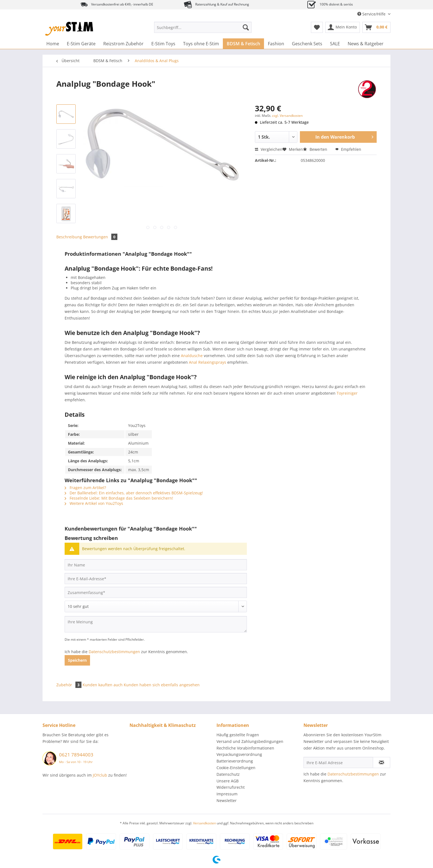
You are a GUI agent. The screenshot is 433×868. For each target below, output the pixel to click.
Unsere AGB (228, 781)
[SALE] (335, 44)
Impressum (227, 794)
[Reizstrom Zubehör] (123, 44)
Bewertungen (100, 237)
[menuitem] (203, 30)
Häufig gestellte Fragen (238, 735)
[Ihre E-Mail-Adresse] (156, 579)
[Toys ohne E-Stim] (201, 44)
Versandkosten (204, 823)
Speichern (77, 660)
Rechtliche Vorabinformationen (245, 748)
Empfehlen (348, 149)
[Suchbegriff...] (203, 27)
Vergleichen (269, 149)
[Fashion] (276, 44)
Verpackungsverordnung (239, 754)
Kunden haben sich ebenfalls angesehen (162, 685)
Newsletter (227, 800)
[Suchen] (246, 27)
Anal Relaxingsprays (208, 362)
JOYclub (100, 775)
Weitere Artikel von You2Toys (94, 503)
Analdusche (192, 356)
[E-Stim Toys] (163, 44)
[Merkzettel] (317, 27)
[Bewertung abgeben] (156, 606)
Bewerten (316, 149)
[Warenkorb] (376, 27)
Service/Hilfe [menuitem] (372, 14)
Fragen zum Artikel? (85, 488)
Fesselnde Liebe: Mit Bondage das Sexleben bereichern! (119, 498)
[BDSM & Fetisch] (243, 44)
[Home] (53, 44)
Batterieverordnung (235, 761)
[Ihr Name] (156, 565)
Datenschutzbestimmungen (114, 652)
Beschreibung (69, 237)
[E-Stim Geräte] (81, 44)
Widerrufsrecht (231, 787)
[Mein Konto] (343, 27)
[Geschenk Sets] (307, 44)
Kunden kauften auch (103, 685)
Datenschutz (228, 774)
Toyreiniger (347, 393)
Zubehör (69, 685)
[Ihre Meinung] (156, 624)
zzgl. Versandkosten (287, 116)
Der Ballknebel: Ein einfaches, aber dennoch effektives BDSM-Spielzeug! (134, 493)
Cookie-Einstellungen (236, 768)
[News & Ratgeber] (366, 44)
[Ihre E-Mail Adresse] (338, 763)
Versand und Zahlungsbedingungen (250, 741)
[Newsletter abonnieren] (381, 763)
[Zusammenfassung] (156, 592)
